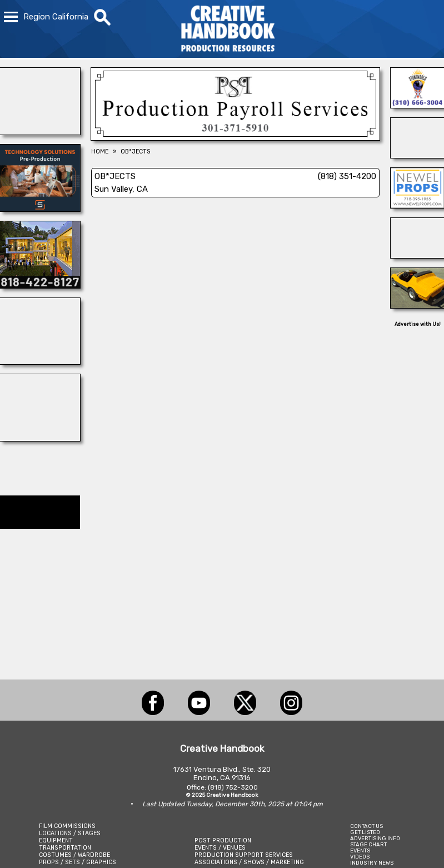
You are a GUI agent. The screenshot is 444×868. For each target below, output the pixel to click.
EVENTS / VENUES (220, 848)
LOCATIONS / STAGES (70, 833)
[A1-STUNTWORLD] (417, 105)
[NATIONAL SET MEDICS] (40, 361)
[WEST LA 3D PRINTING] (417, 305)
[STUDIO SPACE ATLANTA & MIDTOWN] (417, 255)
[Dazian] (40, 438)
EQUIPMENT (56, 840)
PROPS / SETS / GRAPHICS (78, 862)
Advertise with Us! (418, 324)
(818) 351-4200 (347, 176)
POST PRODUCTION (223, 840)
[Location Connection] (40, 285)
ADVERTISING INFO (375, 838)
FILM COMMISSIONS (67, 826)
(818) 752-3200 (233, 787)
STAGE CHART (368, 844)
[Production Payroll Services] (235, 137)
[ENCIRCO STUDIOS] (417, 155)
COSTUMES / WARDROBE (74, 855)
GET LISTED (365, 832)
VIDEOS (360, 857)
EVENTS (360, 850)
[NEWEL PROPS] (417, 205)
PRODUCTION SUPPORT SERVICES (244, 855)
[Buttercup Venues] (40, 132)
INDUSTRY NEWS (372, 863)
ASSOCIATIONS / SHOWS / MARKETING (249, 862)
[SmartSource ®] (40, 209)
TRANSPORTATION (65, 848)
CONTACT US (366, 826)
